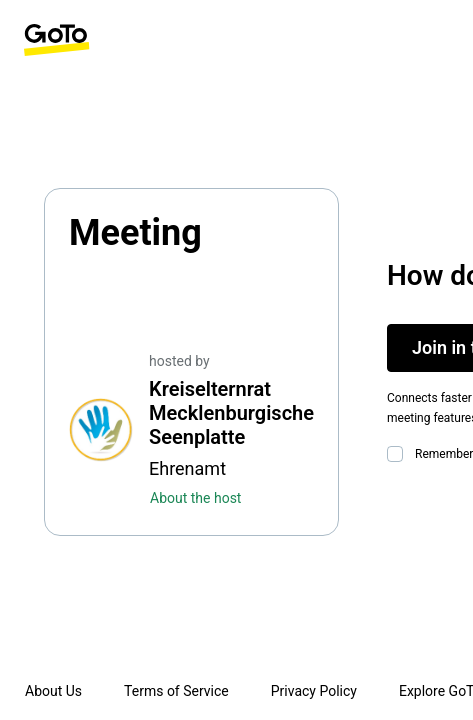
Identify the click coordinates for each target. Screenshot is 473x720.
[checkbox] (399, 454)
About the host (195, 498)
